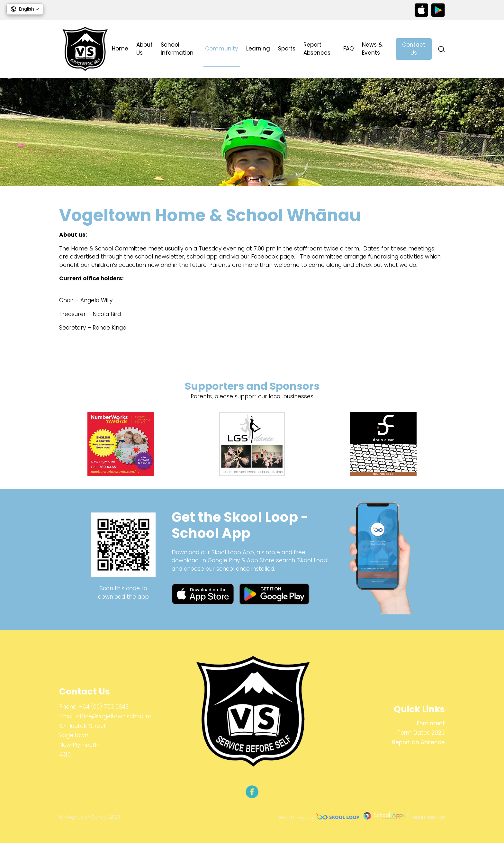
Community (222, 49)
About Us (144, 49)
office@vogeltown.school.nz (114, 716)
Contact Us (414, 49)
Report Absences (317, 49)
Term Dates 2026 (421, 733)
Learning (258, 49)
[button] (25, 9)
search (441, 49)
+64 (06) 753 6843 (104, 707)
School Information (177, 49)
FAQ (349, 49)
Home (120, 49)
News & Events (372, 49)
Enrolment (431, 723)
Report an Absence (419, 742)
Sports (287, 49)
